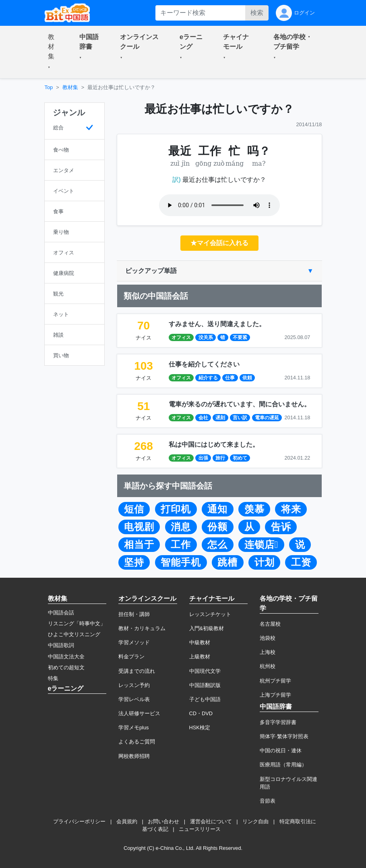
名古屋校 (270, 624)
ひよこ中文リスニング (74, 634)
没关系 (206, 337)
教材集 (70, 87)
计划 (265, 562)
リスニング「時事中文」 (77, 623)
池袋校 (268, 638)
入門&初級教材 (207, 628)
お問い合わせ (163, 821)
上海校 (268, 652)
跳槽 (227, 562)
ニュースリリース (200, 829)
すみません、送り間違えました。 (217, 324)
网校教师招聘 (134, 756)
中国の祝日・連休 (281, 750)
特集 (53, 678)
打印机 (176, 509)
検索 (257, 13)
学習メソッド (134, 642)
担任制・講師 (134, 614)
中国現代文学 (205, 671)
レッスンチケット (210, 614)
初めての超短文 (66, 667)
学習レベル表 (134, 699)
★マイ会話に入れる (219, 243)
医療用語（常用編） (283, 765)
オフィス (181, 337)
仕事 (230, 378)
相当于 (139, 545)
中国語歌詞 (61, 645)
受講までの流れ (137, 671)
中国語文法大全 (66, 657)
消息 (181, 527)
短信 (134, 509)
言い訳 (240, 418)
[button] (54, 52)
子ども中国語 (205, 699)
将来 (291, 509)
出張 (203, 458)
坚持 (134, 562)
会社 (203, 418)
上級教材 (200, 657)
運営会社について (211, 821)
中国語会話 (61, 613)
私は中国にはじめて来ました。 (214, 444)
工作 (181, 545)
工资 (301, 562)
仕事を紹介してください (204, 364)
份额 (217, 527)
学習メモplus (133, 727)
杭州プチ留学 (275, 681)
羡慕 (254, 509)
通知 (217, 509)
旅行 (220, 458)
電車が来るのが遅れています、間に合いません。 (240, 404)
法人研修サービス (139, 713)
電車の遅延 (267, 418)
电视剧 (139, 527)
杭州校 (268, 666)
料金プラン (131, 657)
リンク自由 (255, 821)
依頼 (247, 378)
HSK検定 (200, 727)
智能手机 (181, 562)
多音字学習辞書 (278, 722)
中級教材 (200, 642)
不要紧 (240, 337)
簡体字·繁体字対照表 (284, 736)
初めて (240, 458)
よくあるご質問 (137, 742)
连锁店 (262, 545)
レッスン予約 (134, 685)
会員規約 (127, 821)
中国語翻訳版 (205, 685)
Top (49, 87)
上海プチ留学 (275, 695)
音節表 (268, 801)
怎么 (217, 545)
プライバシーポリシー (79, 821)
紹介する (208, 378)
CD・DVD (201, 713)
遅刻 (220, 418)
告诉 (281, 527)
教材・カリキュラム (142, 628)
